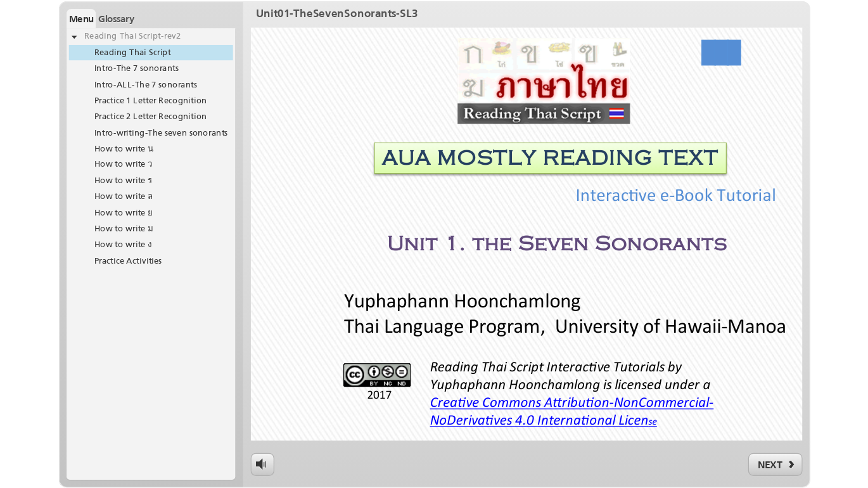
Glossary (117, 18)
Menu (81, 18)
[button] (81, 18)
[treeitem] (151, 37)
